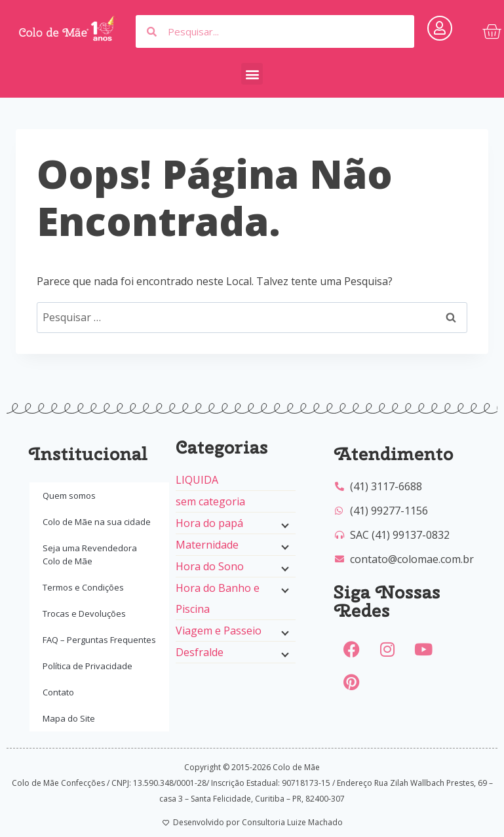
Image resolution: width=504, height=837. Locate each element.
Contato (58, 692)
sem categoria (210, 501)
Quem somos (69, 496)
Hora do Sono (210, 566)
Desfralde (200, 652)
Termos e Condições (83, 587)
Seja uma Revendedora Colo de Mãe (90, 555)
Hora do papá (209, 523)
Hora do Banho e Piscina (218, 598)
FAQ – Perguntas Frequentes (99, 640)
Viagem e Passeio (219, 631)
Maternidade (207, 545)
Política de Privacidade (87, 666)
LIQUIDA (197, 480)
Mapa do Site (69, 718)
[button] (252, 74)
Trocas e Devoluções (84, 613)
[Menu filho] (284, 524)
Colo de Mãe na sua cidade (97, 522)
